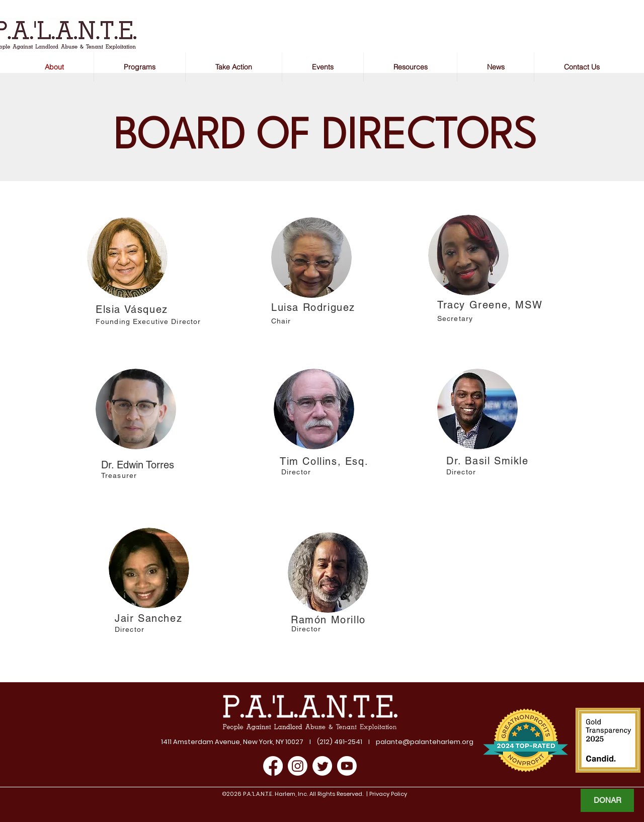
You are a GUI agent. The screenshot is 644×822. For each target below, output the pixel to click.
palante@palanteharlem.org (425, 742)
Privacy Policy (387, 794)
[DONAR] (607, 800)
